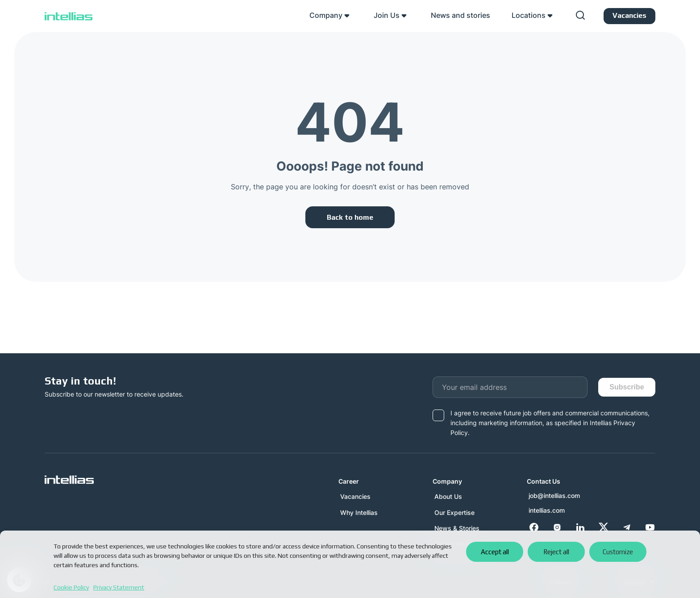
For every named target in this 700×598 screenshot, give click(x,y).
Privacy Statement (119, 587)
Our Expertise (454, 512)
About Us (448, 496)
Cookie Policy (71, 587)
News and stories (460, 15)
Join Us (387, 15)
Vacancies (355, 496)
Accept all (495, 552)
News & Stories (457, 528)
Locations (529, 15)
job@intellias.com (554, 496)
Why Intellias (359, 512)
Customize (618, 552)
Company (326, 15)
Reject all (556, 552)
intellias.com (547, 510)
